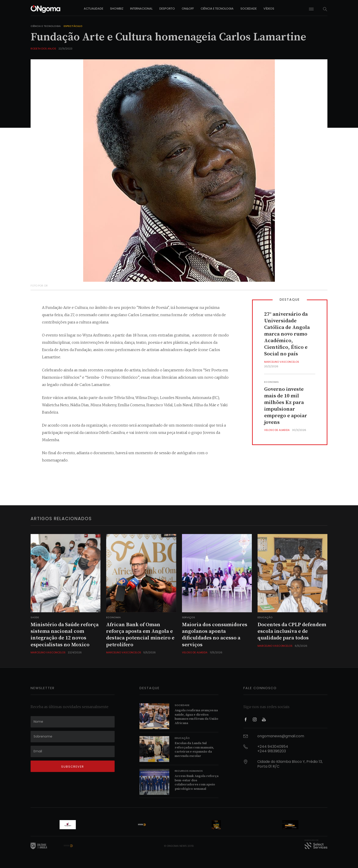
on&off (188, 9)
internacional (141, 9)
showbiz (117, 9)
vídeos (269, 9)
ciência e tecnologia (217, 9)
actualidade (93, 9)
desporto (167, 9)
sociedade (249, 9)
